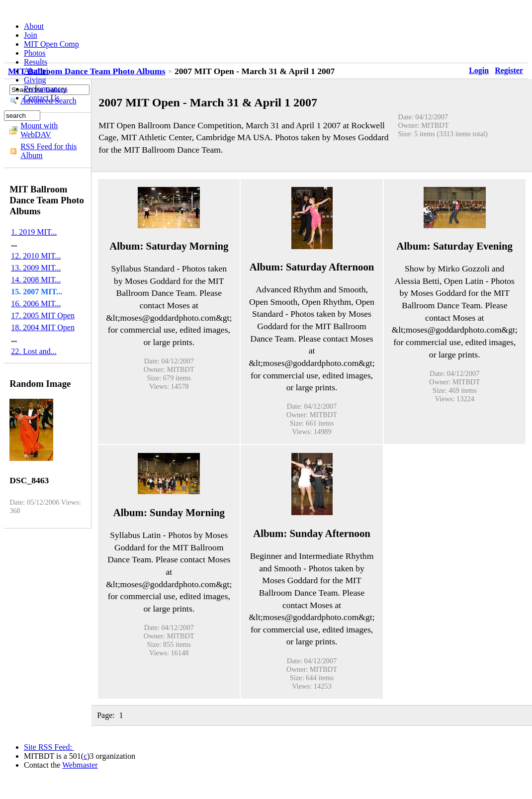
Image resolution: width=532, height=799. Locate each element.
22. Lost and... (34, 351)
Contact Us (42, 98)
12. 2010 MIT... (36, 256)
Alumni (36, 71)
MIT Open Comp (51, 44)
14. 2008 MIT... (36, 280)
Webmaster (80, 765)
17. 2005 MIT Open (43, 315)
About (34, 26)
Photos (35, 53)
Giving (35, 80)
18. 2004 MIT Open (43, 327)
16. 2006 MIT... (36, 304)
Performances (46, 89)
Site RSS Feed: (49, 747)
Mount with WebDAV (39, 130)
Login (479, 70)
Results (36, 62)
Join (31, 35)
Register (509, 70)
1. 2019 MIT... (34, 232)
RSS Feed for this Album (48, 151)
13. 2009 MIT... (36, 268)
